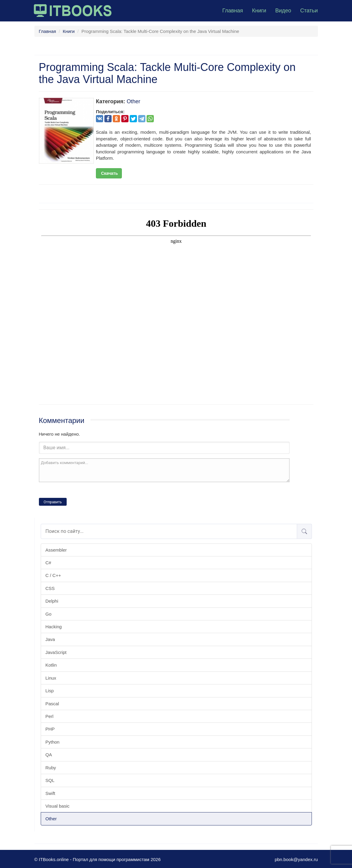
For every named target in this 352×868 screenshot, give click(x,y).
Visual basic (58, 806)
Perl (50, 716)
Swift (51, 793)
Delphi (52, 601)
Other (51, 819)
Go (49, 614)
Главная (233, 11)
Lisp (50, 691)
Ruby (51, 768)
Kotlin (51, 665)
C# (48, 563)
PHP (50, 729)
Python (53, 742)
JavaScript (56, 652)
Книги (259, 11)
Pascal (52, 704)
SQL (50, 780)
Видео (283, 11)
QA (49, 755)
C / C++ (53, 575)
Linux (51, 678)
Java (50, 639)
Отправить (53, 502)
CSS (50, 588)
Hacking (54, 627)
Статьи (309, 11)
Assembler (56, 550)
